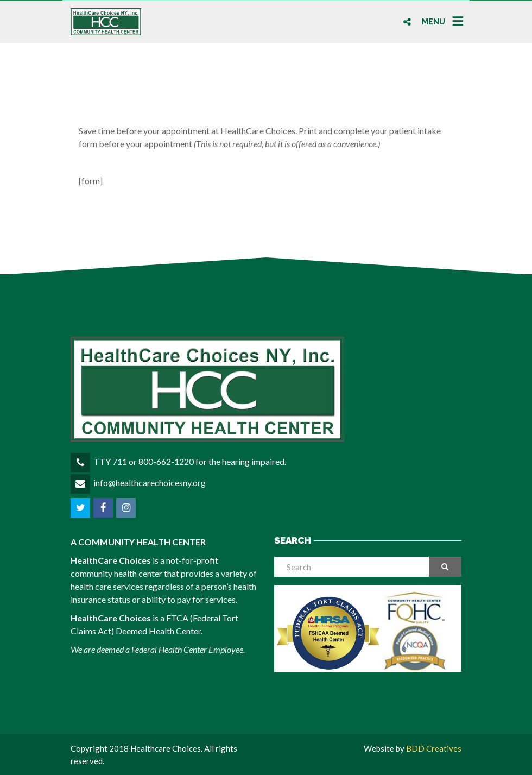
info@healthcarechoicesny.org (150, 483)
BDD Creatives (434, 748)
